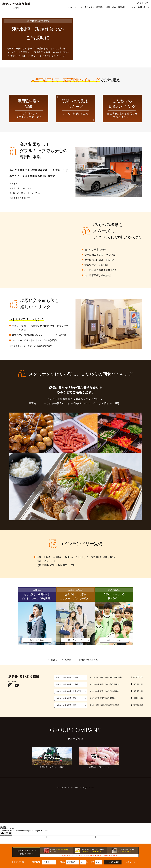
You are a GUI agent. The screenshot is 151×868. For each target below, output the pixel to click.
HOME (70, 7)
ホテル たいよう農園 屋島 (66, 705)
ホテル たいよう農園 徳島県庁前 (69, 677)
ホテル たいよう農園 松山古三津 (69, 691)
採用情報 (68, 660)
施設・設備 (111, 7)
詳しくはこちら (37, 640)
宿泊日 (63, 862)
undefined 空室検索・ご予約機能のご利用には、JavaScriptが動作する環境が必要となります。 (73, 862)
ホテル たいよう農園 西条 (66, 698)
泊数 (92, 862)
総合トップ (144, 3)
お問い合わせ (144, 7)
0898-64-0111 (138, 698)
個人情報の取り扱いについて (90, 660)
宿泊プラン (89, 7)
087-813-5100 (138, 705)
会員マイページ (132, 862)
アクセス (132, 7)
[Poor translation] (9, 834)
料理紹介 (122, 7)
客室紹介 (100, 7)
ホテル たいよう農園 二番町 (67, 684)
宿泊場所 (36, 862)
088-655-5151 (138, 677)
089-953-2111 (138, 691)
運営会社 (54, 660)
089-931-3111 (138, 684)
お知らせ (78, 7)
